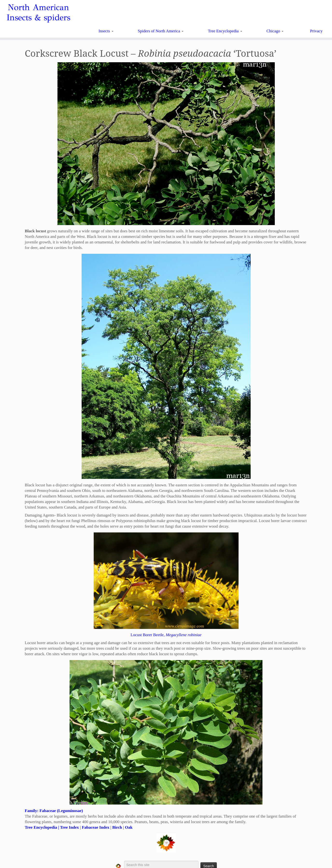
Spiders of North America (161, 31)
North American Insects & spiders (38, 13)
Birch (117, 827)
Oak (129, 827)
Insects (106, 31)
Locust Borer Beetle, (166, 635)
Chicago (275, 31)
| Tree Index (68, 827)
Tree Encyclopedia (225, 31)
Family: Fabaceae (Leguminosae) (54, 811)
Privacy (316, 31)
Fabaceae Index (96, 827)
